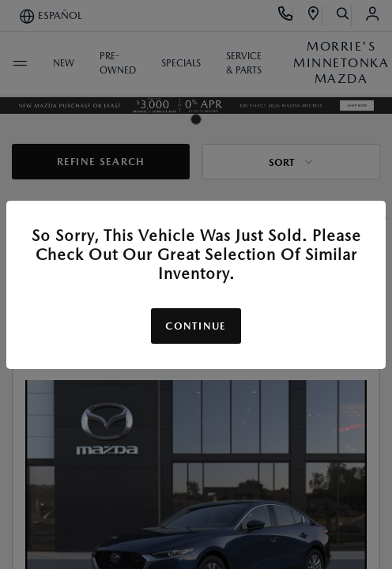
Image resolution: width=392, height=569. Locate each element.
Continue (196, 326)
